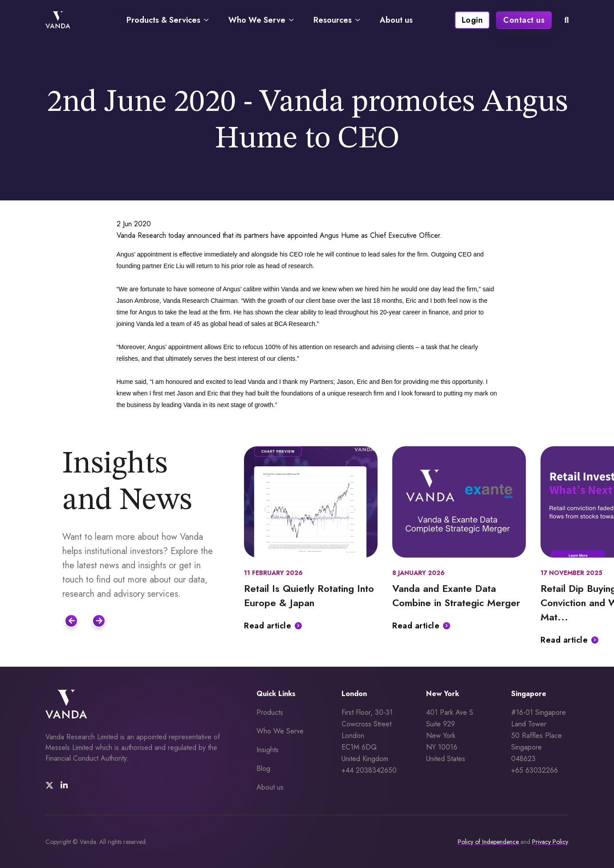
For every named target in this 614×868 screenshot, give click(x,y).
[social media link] (49, 786)
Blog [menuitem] (263, 768)
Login (472, 20)
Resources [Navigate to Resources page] (333, 20)
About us (396, 20)
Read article (268, 626)
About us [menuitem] (270, 787)
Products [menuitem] (270, 712)
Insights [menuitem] (268, 750)
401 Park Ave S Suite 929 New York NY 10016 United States (451, 736)
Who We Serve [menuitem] (280, 731)
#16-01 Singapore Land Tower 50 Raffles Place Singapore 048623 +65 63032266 (539, 741)
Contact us (524, 20)
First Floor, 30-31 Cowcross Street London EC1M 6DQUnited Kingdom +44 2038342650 (369, 741)
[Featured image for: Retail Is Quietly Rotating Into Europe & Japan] (311, 502)
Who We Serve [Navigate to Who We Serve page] (257, 20)
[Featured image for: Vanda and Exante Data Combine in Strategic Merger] (459, 502)
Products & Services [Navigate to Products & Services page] (163, 20)
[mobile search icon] (566, 20)
